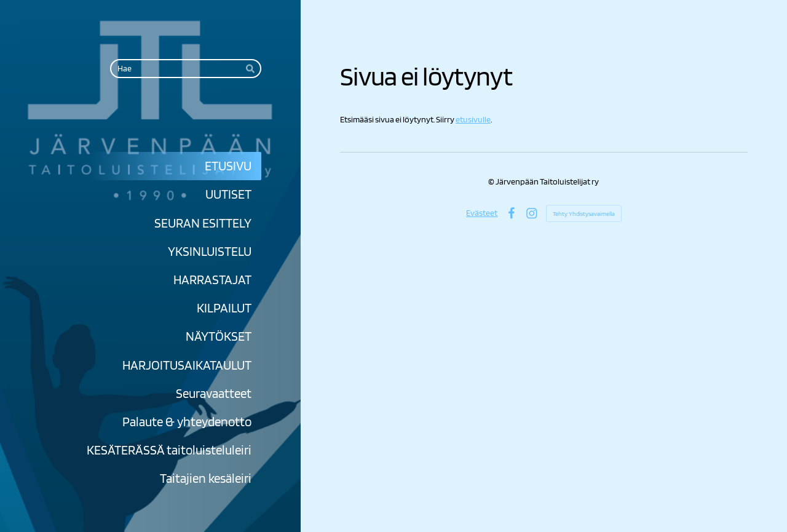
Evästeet (482, 213)
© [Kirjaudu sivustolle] (492, 181)
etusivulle (473, 119)
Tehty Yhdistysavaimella (584, 213)
